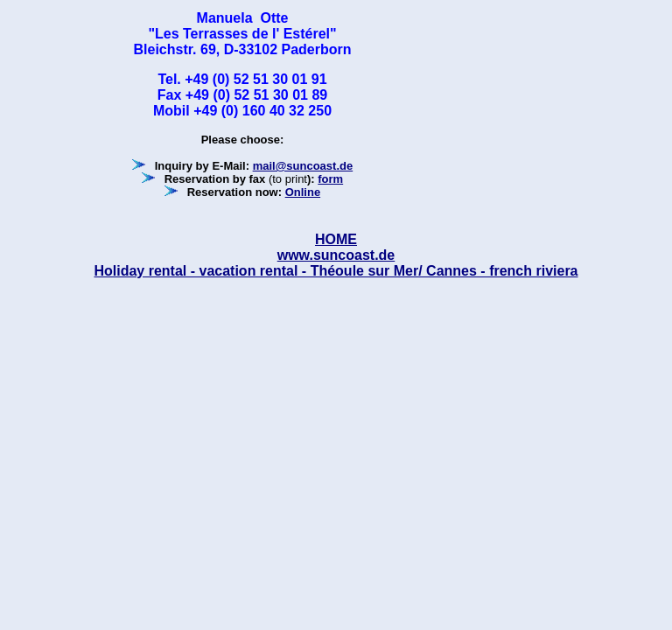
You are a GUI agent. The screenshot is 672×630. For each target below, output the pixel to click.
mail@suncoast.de (303, 166)
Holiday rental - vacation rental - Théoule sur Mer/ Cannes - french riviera (336, 271)
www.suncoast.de (336, 255)
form (330, 179)
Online (303, 192)
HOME (336, 239)
